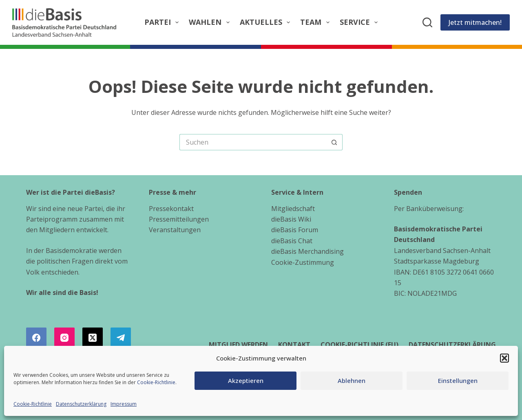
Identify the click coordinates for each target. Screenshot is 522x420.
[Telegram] (121, 338)
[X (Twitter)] (93, 338)
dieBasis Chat (292, 241)
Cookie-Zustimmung (303, 262)
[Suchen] (427, 22)
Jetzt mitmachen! (475, 22)
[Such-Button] (334, 142)
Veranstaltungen (175, 230)
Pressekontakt (171, 209)
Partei (163, 22)
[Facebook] (36, 338)
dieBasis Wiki (291, 219)
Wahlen (211, 22)
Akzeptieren (246, 380)
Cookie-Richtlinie (156, 382)
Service (361, 22)
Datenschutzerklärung (81, 404)
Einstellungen (458, 380)
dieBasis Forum (295, 230)
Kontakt (294, 345)
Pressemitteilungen (179, 219)
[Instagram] (64, 338)
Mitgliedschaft (293, 209)
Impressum (124, 404)
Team (316, 22)
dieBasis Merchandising (307, 251)
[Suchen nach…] (253, 142)
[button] (504, 358)
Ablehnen (352, 380)
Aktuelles (267, 22)
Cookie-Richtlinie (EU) (359, 345)
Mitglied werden (238, 345)
